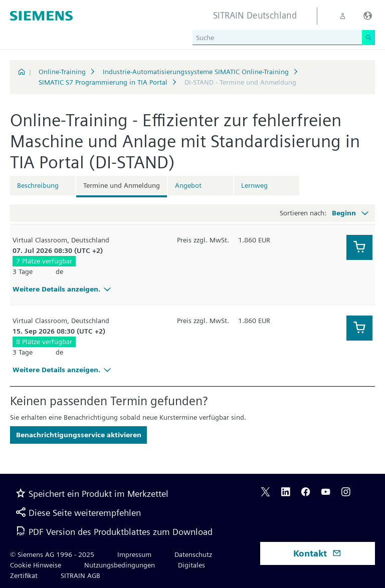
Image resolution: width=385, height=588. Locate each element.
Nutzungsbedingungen (120, 565)
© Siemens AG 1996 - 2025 (52, 554)
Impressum (134, 554)
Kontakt (317, 553)
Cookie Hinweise (36, 565)
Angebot (188, 185)
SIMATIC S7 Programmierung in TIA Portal (103, 82)
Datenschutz (193, 554)
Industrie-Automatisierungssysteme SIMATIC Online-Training (196, 72)
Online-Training (62, 72)
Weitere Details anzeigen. (63, 289)
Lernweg (254, 185)
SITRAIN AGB (80, 575)
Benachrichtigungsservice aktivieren (79, 435)
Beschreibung (38, 185)
